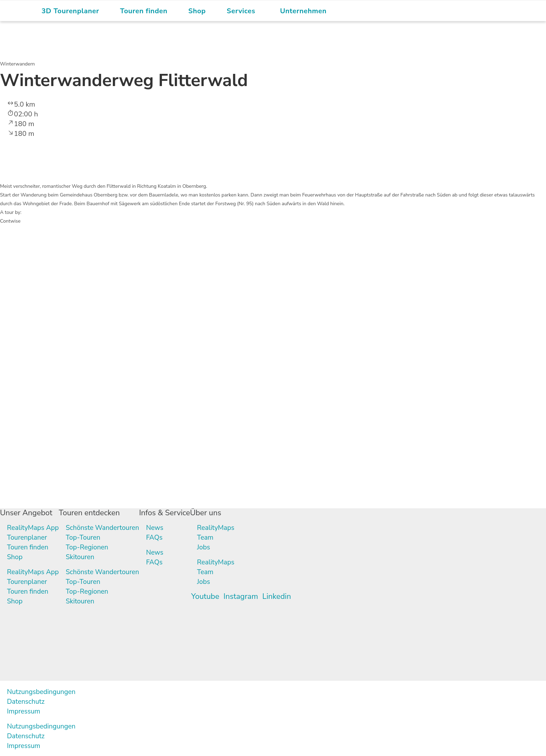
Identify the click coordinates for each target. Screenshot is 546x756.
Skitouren (82, 557)
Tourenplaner (28, 537)
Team (210, 537)
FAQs (159, 537)
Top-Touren (85, 537)
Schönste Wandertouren (106, 528)
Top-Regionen (90, 547)
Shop (15, 557)
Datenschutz (26, 701)
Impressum (24, 711)
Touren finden (28, 547)
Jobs (208, 547)
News (160, 528)
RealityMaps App (34, 528)
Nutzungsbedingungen (42, 692)
